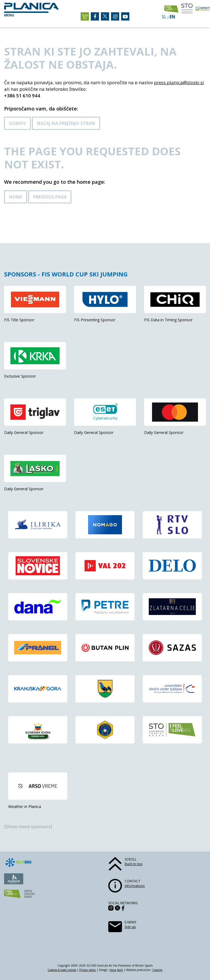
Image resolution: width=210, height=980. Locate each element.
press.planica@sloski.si (179, 82)
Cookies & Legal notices (62, 970)
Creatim (157, 970)
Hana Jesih (116, 970)
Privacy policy (88, 970)
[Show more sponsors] (28, 826)
